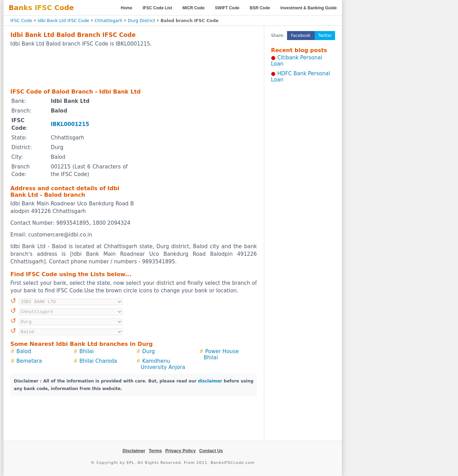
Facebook (301, 36)
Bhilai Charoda (98, 361)
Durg (149, 351)
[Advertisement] (134, 67)
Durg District (141, 21)
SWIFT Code (227, 8)
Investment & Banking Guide (309, 8)
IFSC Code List (157, 8)
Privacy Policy (181, 451)
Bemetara (29, 361)
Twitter (325, 36)
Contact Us (211, 451)
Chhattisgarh (108, 21)
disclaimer (210, 381)
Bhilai (87, 351)
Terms (155, 451)
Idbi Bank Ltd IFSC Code (63, 21)
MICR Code (193, 8)
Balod (24, 351)
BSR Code (260, 8)
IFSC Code (21, 21)
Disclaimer (134, 451)
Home (127, 8)
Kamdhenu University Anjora (163, 364)
